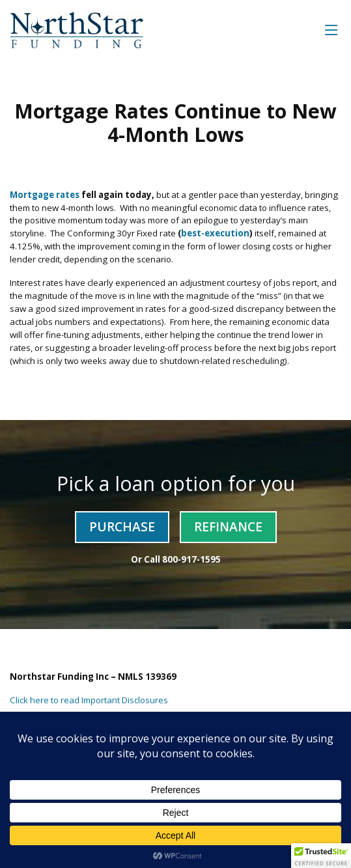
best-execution (215, 233)
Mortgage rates (45, 195)
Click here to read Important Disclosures (89, 700)
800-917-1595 (191, 559)
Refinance (228, 526)
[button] (321, 856)
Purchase (122, 526)
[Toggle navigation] (331, 30)
